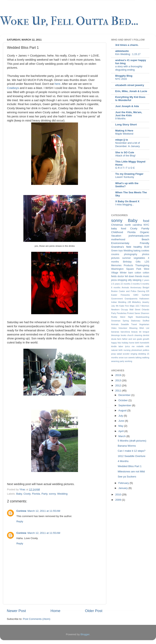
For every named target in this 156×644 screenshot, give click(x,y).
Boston (114, 291)
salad (119, 354)
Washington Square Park (126, 269)
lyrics (127, 346)
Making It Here (124, 131)
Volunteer (123, 328)
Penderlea (122, 313)
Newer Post (16, 611)
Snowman (116, 321)
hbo (119, 343)
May (121, 426)
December (125, 395)
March (122, 436)
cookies (145, 251)
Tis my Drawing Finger (129, 174)
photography (131, 254)
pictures (115, 258)
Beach (145, 239)
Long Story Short (126, 125)
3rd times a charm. (127, 45)
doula (114, 339)
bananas (115, 332)
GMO (136, 295)
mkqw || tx (122, 140)
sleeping (137, 280)
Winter (123, 273)
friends (139, 276)
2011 (119, 391)
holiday (125, 343)
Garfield (145, 295)
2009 (119, 500)
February (124, 483)
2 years (146, 280)
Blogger (85, 634)
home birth (134, 343)
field (129, 247)
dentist (146, 335)
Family (145, 228)
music (146, 276)
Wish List (144, 328)
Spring (126, 321)
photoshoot (137, 350)
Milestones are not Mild (131, 471)
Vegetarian (144, 324)
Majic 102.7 (135, 306)
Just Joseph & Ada (127, 106)
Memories (116, 265)
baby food (119, 228)
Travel (134, 324)
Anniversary (136, 287)
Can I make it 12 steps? (132, 451)
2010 (119, 495)
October (123, 400)
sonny (52, 494)
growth (146, 339)
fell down (130, 276)
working (128, 361)
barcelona (125, 332)
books (124, 335)
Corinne (21, 511)
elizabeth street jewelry (130, 85)
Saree (137, 313)
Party (45, 494)
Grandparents (131, 299)
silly (130, 280)
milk (147, 346)
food (146, 221)
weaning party (118, 361)
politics (146, 350)
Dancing (141, 291)
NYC (146, 225)
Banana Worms (127, 446)
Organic (145, 232)
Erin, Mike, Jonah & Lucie (131, 91)
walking (146, 357)
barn (131, 273)
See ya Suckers (127, 477)
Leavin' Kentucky (125, 177)
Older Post (94, 611)
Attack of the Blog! (125, 156)
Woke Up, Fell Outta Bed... (69, 21)
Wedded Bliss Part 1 (130, 466)
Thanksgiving (142, 265)
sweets (132, 357)
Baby (19, 494)
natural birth (117, 350)
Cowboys (13, 88)
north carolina (133, 225)
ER (148, 291)
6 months (116, 287)
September (125, 405)
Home (55, 611)
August (123, 410)
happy (114, 343)
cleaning (138, 335)
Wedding (62, 494)
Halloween (144, 299)
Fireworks (125, 295)
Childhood (117, 232)
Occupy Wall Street (131, 310)
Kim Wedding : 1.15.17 (128, 54)
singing (134, 354)
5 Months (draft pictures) (132, 441)
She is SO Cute (125, 152)
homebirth (144, 343)
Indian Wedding (119, 302)
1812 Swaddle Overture (132, 456)
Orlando (145, 310)
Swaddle (125, 324)
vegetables (139, 258)
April (121, 431)
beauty (135, 332)
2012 (119, 385)
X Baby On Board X (127, 201)
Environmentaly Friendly (130, 243)
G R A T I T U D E (125, 168)
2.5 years (116, 284)
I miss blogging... (125, 204)
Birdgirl (146, 287)
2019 (119, 375)
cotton (138, 273)
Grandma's (118, 247)
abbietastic (122, 51)
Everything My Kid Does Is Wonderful (130, 99)
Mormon (145, 306)
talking (139, 357)
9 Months (120, 118)
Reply (20, 521)
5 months (145, 284)
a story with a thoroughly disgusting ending (129, 68)
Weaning (133, 328)
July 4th (115, 306)
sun (126, 357)
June (122, 421)
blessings (116, 335)
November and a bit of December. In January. (128, 145)
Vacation (116, 236)
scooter (126, 354)
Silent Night (126, 317)
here (58, 84)
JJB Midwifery (134, 302)
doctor (121, 276)
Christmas (117, 225)
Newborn (115, 310)
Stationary (136, 321)
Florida (36, 494)
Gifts (138, 262)
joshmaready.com (139, 236)
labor (121, 346)
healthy (138, 247)
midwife (140, 346)
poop (113, 354)
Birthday (127, 262)
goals (140, 339)
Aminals (125, 287)
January (123, 488)
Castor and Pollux (128, 291)
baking (137, 251)
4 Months (123, 461)
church (130, 335)
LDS (147, 262)
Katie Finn (124, 306)
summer (127, 258)
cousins (115, 254)
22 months (125, 284)
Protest (130, 313)
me (133, 346)
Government (117, 299)
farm (119, 339)
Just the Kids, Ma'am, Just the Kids (129, 114)
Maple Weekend (124, 134)
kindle (114, 346)
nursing (127, 350)
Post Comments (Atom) (37, 619)
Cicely (27, 494)
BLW (147, 247)
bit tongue (144, 332)
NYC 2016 (121, 79)
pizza (114, 280)
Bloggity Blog (124, 76)
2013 (119, 380)
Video (114, 328)
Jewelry (146, 302)
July (121, 416)
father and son (129, 339)
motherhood (118, 239)
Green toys (117, 251)
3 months (135, 284)
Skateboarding (142, 317)
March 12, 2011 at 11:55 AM (44, 511)
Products (128, 265)
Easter (114, 295)
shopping (122, 280)
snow (121, 357)
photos (146, 254)
